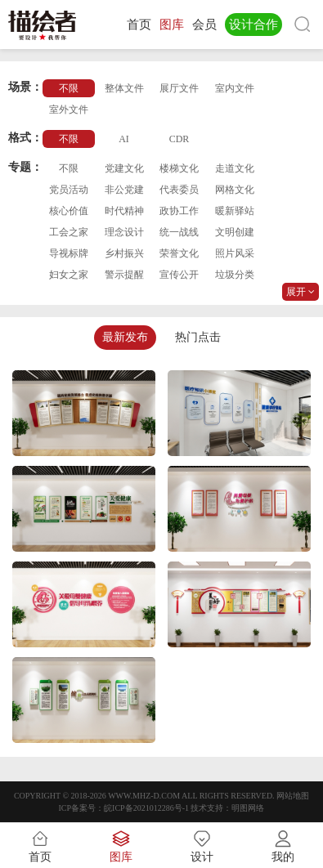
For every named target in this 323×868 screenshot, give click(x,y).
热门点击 (198, 337)
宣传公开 (179, 275)
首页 (139, 25)
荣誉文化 (179, 253)
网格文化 (235, 190)
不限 (69, 88)
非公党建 (124, 190)
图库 (172, 25)
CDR (179, 139)
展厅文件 (179, 88)
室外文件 (69, 110)
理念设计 (124, 232)
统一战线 (179, 232)
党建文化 (124, 168)
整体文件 (124, 88)
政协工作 (179, 211)
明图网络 (248, 808)
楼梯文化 (179, 168)
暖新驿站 (235, 211)
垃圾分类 (235, 275)
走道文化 (235, 168)
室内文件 (235, 88)
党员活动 (69, 190)
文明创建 (235, 232)
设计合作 (253, 25)
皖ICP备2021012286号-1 (146, 808)
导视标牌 (69, 253)
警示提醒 (124, 275)
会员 (204, 25)
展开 (301, 292)
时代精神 (124, 211)
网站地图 (293, 796)
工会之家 (69, 232)
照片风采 (235, 253)
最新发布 (125, 337)
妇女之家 (69, 275)
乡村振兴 (124, 253)
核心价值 (69, 211)
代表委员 (179, 190)
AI (124, 139)
